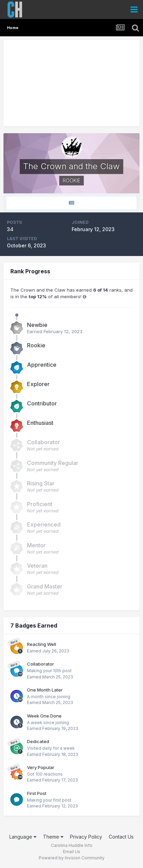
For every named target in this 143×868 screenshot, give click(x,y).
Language (23, 837)
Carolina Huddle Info (72, 845)
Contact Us (121, 837)
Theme (53, 837)
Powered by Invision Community (72, 858)
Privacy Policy (86, 837)
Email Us (72, 852)
